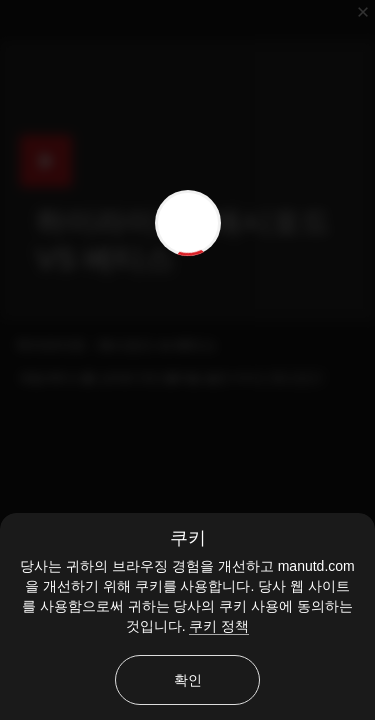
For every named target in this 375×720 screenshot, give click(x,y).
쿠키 (188, 538)
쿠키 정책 (219, 626)
